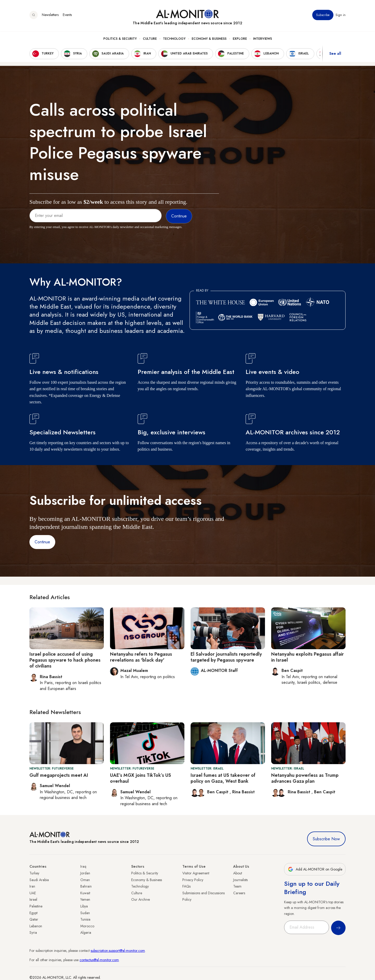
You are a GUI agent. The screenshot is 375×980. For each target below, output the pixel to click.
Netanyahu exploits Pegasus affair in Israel (307, 657)
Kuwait (85, 893)
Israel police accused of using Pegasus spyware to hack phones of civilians (65, 660)
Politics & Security (120, 39)
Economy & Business (209, 39)
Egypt (33, 913)
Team (237, 886)
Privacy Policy (193, 880)
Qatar (34, 919)
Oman (85, 880)
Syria (33, 932)
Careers (239, 893)
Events (67, 15)
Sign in (341, 15)
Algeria (86, 932)
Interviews (263, 39)
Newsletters (50, 15)
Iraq (83, 866)
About (238, 873)
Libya (84, 906)
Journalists (240, 880)
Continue (42, 542)
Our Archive (140, 899)
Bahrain (86, 886)
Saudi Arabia (39, 880)
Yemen (85, 899)
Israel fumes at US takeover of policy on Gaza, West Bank (223, 778)
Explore (240, 39)
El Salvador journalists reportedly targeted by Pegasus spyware (226, 657)
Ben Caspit (218, 792)
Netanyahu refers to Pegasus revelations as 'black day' (141, 657)
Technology (174, 39)
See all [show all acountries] (335, 54)
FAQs (186, 886)
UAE (33, 893)
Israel (33, 899)
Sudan (85, 913)
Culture (150, 39)
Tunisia (85, 919)
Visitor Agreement (196, 873)
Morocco (87, 926)
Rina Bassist (243, 792)
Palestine (36, 906)
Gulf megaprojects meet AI (59, 775)
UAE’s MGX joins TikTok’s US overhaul (140, 778)
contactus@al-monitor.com (99, 960)
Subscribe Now (326, 839)
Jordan (85, 873)
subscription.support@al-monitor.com (118, 951)
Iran (32, 886)
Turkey (34, 873)
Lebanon (36, 926)
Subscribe (323, 15)
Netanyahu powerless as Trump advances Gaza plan (305, 778)
